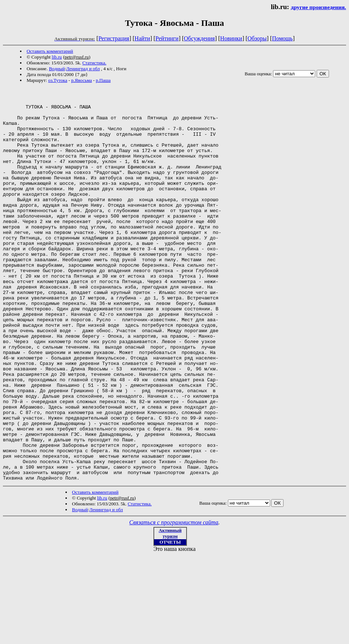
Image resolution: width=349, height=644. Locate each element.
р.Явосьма (82, 80)
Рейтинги (167, 38)
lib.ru (57, 57)
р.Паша (103, 80)
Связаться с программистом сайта (174, 601)
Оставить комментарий (50, 51)
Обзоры (257, 38)
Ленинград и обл (83, 69)
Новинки (231, 38)
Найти (142, 38)
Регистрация (114, 38)
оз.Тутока (58, 80)
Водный (57, 69)
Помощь (282, 38)
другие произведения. (318, 7)
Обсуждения (199, 38)
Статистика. (94, 63)
